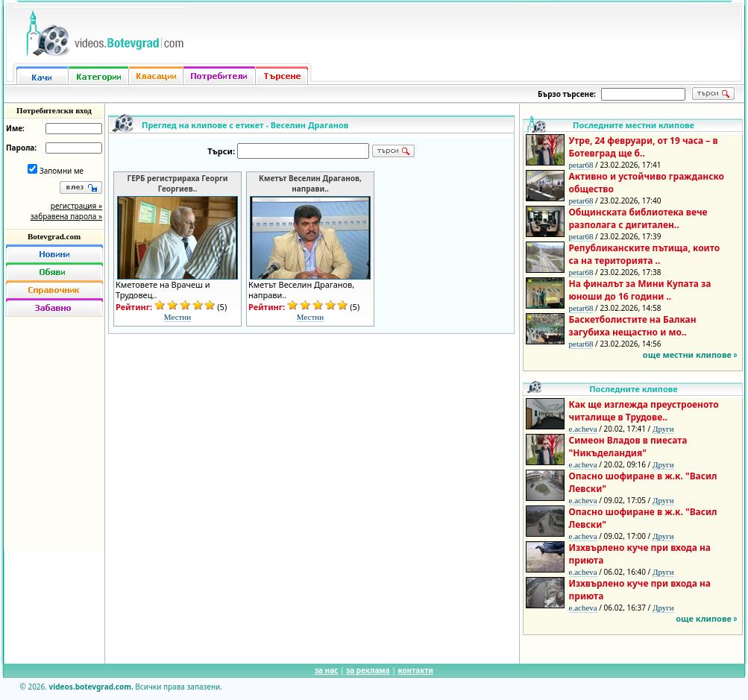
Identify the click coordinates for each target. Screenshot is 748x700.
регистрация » (76, 206)
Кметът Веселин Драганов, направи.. (310, 183)
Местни (177, 317)
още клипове (704, 618)
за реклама (368, 670)
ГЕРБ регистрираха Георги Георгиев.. (178, 183)
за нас (326, 670)
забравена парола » (66, 216)
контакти (415, 670)
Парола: (21, 148)
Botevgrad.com (54, 236)
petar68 (581, 165)
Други (663, 429)
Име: (15, 128)
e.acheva (583, 429)
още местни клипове (687, 354)
